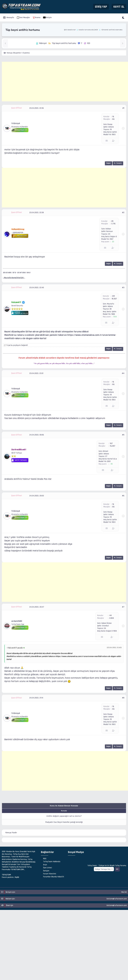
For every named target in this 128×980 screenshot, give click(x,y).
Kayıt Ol (119, 7)
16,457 (113, 446)
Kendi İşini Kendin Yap (67, 30)
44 (111, 615)
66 (113, 119)
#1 (123, 108)
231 (113, 296)
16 (113, 117)
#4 (123, 373)
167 (111, 443)
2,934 (112, 618)
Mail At (124, 892)
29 (112, 221)
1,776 (113, 224)
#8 (123, 698)
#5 (123, 435)
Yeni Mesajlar (23, 18)
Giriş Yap (101, 7)
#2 (123, 213)
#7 (123, 607)
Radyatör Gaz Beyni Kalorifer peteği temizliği (64, 822)
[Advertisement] (65, 82)
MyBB (17, 877)
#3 (123, 288)
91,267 (114, 299)
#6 (123, 496)
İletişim (47, 18)
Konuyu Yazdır (11, 833)
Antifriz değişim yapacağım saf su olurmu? (64, 816)
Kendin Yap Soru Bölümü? (88, 30)
